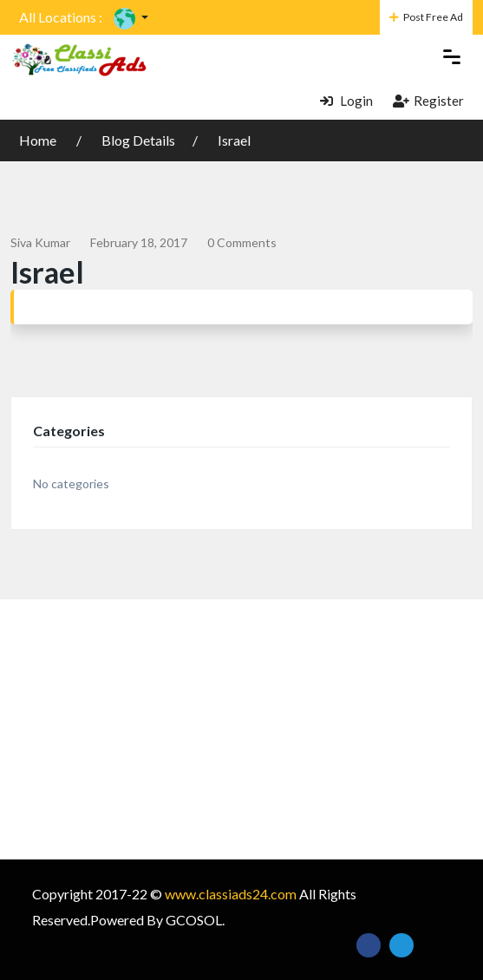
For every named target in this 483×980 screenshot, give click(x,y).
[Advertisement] (241, 729)
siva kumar (40, 242)
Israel (234, 140)
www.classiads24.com (231, 894)
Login (346, 101)
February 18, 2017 (139, 242)
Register (428, 101)
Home (39, 140)
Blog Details (138, 140)
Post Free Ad (426, 17)
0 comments (242, 242)
